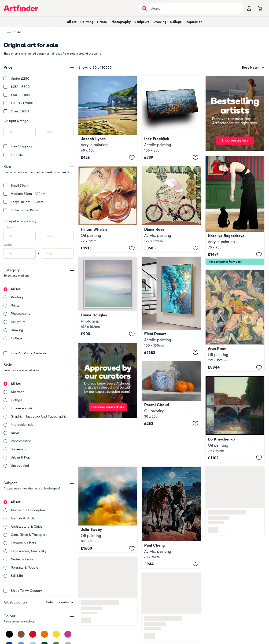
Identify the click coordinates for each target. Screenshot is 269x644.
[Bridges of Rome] (235, 419)
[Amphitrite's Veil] (171, 307)
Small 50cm (16, 186)
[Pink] (68, 634)
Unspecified (16, 466)
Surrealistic (15, 449)
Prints (102, 22)
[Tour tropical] (171, 209)
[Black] (9, 634)
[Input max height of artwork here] (58, 236)
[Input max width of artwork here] (58, 253)
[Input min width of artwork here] (20, 253)
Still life (13, 576)
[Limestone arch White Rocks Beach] (108, 119)
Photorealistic (17, 441)
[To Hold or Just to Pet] (235, 211)
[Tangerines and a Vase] (171, 394)
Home (7, 32)
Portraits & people (21, 568)
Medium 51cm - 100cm (24, 194)
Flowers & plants (20, 543)
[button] (60, 602)
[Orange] (44, 634)
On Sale (13, 155)
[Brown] (21, 634)
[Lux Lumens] (108, 510)
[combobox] (60, 602)
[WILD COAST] (171, 119)
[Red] (33, 634)
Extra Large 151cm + (23, 210)
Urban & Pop (17, 457)
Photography (121, 22)
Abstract (14, 392)
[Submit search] (145, 8)
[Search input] (193, 8)
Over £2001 (16, 111)
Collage (176, 22)
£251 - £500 (17, 87)
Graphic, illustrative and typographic (35, 416)
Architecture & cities (23, 527)
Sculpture (142, 22)
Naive (11, 433)
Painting (87, 22)
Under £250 (16, 79)
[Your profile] (249, 8)
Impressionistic (18, 425)
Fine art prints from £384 (226, 262)
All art (72, 22)
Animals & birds (19, 518)
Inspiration (194, 22)
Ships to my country (23, 591)
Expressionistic (19, 408)
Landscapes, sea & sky (25, 551)
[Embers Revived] (108, 209)
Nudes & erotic (19, 559)
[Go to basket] (260, 8)
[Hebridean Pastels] (108, 297)
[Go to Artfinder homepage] (21, 8)
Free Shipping (18, 146)
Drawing (160, 22)
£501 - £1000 (17, 95)
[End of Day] (235, 321)
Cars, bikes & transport (25, 535)
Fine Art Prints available (25, 353)
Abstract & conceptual (24, 510)
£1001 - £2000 (18, 103)
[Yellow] (56, 634)
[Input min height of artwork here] (20, 236)
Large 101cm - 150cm (24, 202)
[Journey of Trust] (171, 517)
